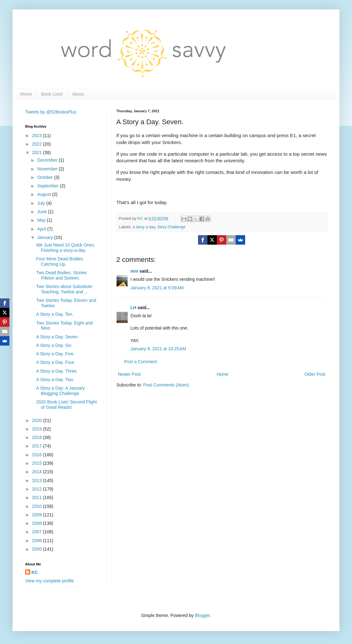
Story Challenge (171, 227)
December (48, 160)
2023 (38, 136)
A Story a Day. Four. (56, 362)
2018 (38, 437)
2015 (38, 463)
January (46, 237)
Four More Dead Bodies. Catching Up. (60, 261)
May (42, 220)
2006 (38, 541)
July (42, 203)
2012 (38, 489)
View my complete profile (49, 581)
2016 (38, 455)
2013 (38, 480)
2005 (38, 549)
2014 (38, 472)
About (78, 94)
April (42, 229)
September (48, 186)
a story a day (144, 227)
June (42, 212)
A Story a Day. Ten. (55, 314)
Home (26, 94)
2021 (38, 153)
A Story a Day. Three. (57, 371)
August (44, 194)
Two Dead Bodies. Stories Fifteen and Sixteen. (61, 275)
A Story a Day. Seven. (58, 337)
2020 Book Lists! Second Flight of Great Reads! (66, 405)
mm (134, 271)
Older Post (315, 374)
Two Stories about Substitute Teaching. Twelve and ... (64, 289)
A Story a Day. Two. (55, 380)
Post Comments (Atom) (166, 385)
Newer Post (129, 374)
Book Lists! (52, 94)
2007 (38, 532)
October (46, 177)
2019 (38, 429)
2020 (38, 420)
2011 (38, 497)
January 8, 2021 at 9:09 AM (157, 288)
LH (133, 308)
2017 (38, 446)
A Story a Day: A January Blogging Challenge (60, 391)
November (48, 169)
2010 (38, 506)
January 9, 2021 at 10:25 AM (158, 349)
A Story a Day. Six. (54, 345)
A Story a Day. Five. (55, 354)
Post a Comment (140, 362)
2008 (38, 523)
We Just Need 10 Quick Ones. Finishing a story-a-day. (66, 248)
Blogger (202, 615)
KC (35, 572)
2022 (38, 144)
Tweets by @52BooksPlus (51, 112)
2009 (38, 515)
